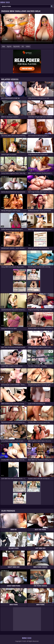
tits (23, 46)
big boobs (17, 46)
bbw (4, 46)
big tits (9, 46)
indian (28, 46)
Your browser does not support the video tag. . (27, 29)
